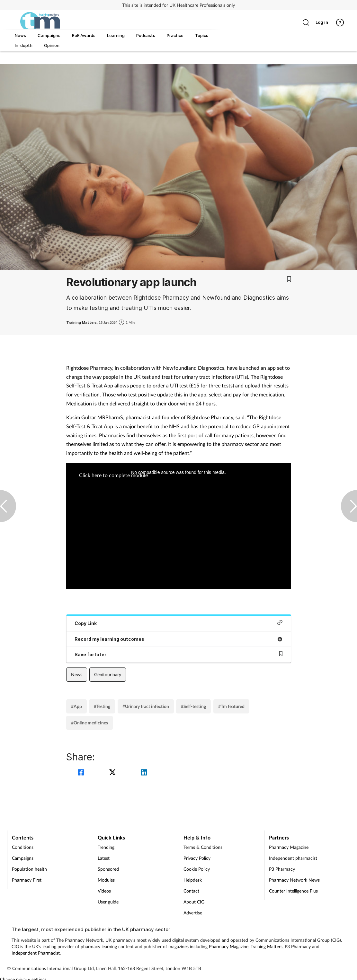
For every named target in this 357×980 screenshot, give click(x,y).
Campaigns (23, 858)
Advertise (193, 913)
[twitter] (113, 773)
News (77, 674)
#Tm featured (231, 706)
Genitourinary (108, 674)
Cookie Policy (197, 869)
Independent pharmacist (293, 858)
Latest (104, 858)
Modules (106, 880)
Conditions (23, 847)
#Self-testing (193, 706)
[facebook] (82, 773)
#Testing (102, 706)
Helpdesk (193, 880)
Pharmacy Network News (294, 880)
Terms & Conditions (203, 847)
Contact (191, 891)
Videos (104, 891)
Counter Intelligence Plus (293, 891)
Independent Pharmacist (36, 953)
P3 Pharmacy (282, 869)
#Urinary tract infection (146, 706)
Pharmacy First (27, 880)
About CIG (194, 902)
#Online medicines (89, 723)
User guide (108, 902)
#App (76, 706)
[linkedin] (144, 773)
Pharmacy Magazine (289, 847)
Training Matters (267, 946)
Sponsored (108, 869)
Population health (29, 869)
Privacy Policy (197, 858)
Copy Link (179, 623)
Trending (106, 847)
